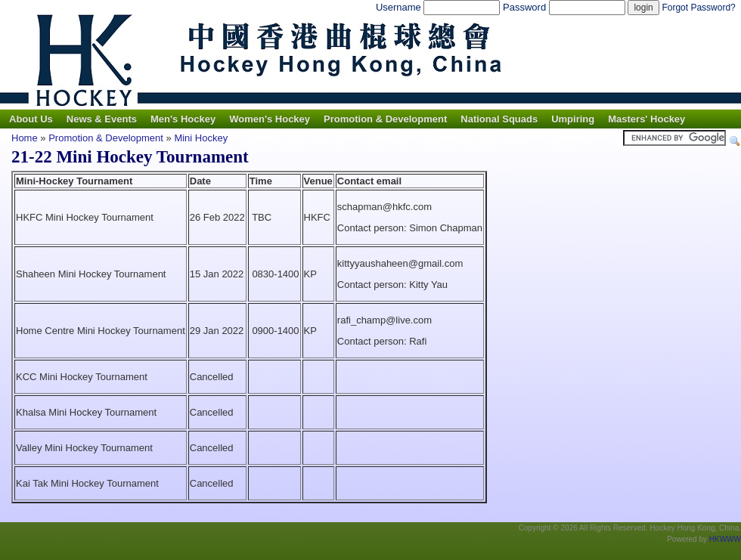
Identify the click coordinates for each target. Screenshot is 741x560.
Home (25, 138)
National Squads (499, 119)
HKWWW (725, 539)
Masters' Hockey (646, 119)
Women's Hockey (270, 119)
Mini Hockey (201, 138)
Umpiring (573, 119)
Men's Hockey (183, 119)
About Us (31, 119)
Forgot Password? (698, 8)
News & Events (102, 119)
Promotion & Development (385, 119)
